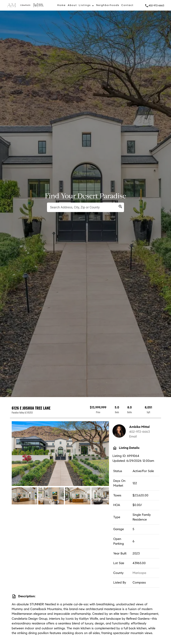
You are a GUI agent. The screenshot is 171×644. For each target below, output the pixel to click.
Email (133, 436)
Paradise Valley (18, 412)
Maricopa (139, 573)
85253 (30, 412)
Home (62, 5)
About (72, 5)
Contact (127, 5)
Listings (87, 6)
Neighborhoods (108, 5)
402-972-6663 (154, 5)
